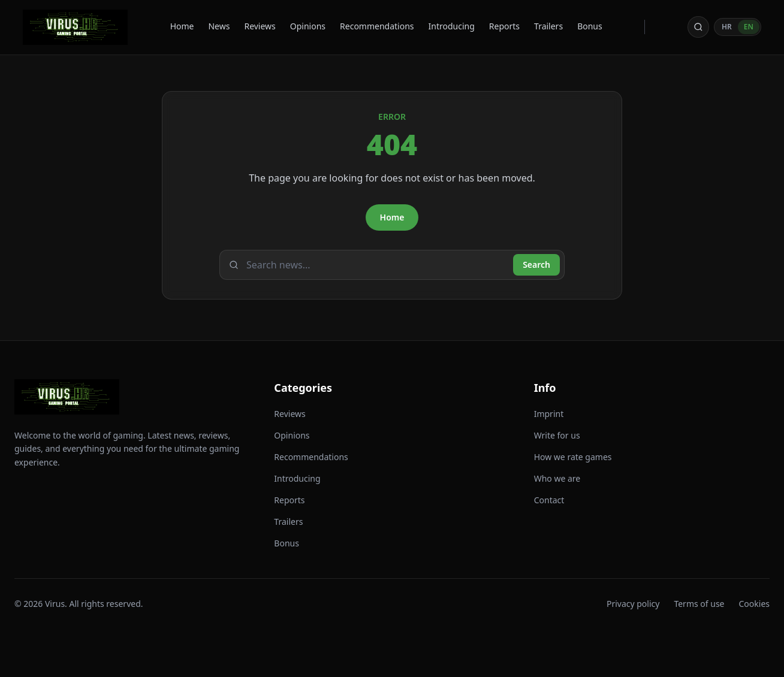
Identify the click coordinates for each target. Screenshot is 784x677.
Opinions (308, 26)
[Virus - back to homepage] (75, 27)
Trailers (548, 26)
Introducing (452, 26)
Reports (504, 26)
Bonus (590, 26)
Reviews (260, 26)
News (219, 26)
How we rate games (573, 457)
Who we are (557, 478)
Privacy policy (633, 604)
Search (536, 265)
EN (749, 27)
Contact (549, 500)
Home (182, 26)
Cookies (754, 604)
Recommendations (377, 26)
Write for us (557, 435)
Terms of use (699, 604)
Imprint (549, 414)
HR (727, 27)
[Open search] (698, 27)
